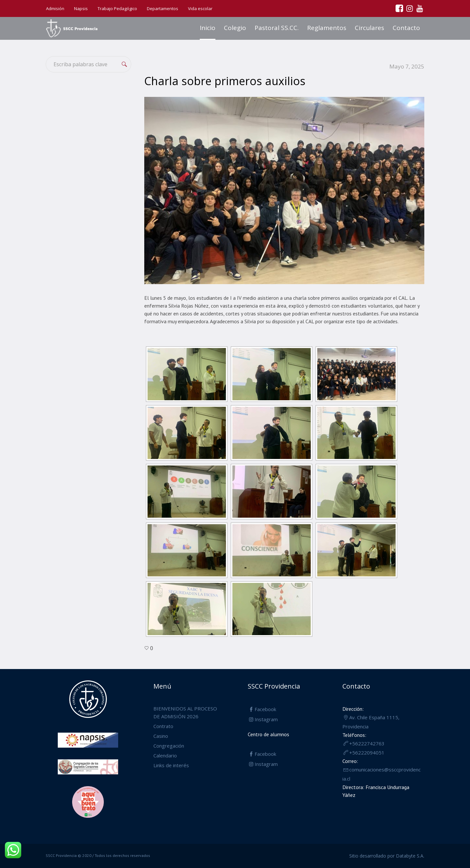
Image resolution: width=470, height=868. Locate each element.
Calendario (165, 755)
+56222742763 (367, 743)
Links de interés (171, 765)
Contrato (163, 726)
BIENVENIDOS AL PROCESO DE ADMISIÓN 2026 (185, 712)
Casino (161, 736)
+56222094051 (367, 753)
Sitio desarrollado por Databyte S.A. (387, 856)
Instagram (266, 719)
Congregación (169, 746)
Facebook (265, 709)
